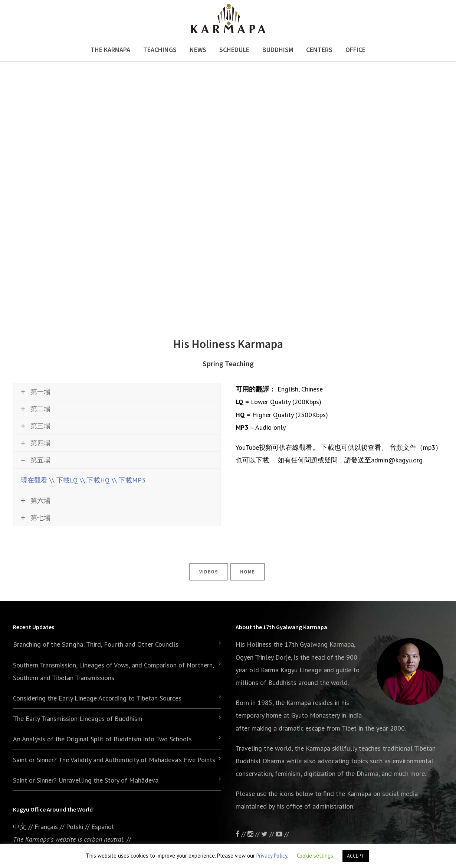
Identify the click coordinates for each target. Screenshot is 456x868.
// (268, 834)
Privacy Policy (272, 856)
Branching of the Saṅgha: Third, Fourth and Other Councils (96, 644)
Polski (75, 827)
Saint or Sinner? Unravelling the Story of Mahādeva (86, 780)
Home (247, 572)
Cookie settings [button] (315, 856)
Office (355, 50)
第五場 (36, 460)
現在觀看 (34, 480)
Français (46, 827)
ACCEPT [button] (356, 856)
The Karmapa (110, 50)
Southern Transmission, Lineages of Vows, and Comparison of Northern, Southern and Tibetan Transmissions (113, 671)
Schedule (234, 50)
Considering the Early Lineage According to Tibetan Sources (97, 698)
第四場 (36, 443)
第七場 (36, 518)
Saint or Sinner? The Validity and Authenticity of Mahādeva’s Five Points (114, 760)
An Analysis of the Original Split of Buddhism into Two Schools (102, 739)
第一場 (36, 392)
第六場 (36, 500)
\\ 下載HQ (95, 480)
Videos (209, 572)
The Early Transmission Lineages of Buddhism (78, 719)
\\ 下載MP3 (129, 480)
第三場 (36, 426)
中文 (20, 827)
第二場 (36, 409)
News (198, 50)
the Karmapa (293, 703)
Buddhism (278, 50)
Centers (319, 50)
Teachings (160, 50)
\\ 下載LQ (64, 480)
